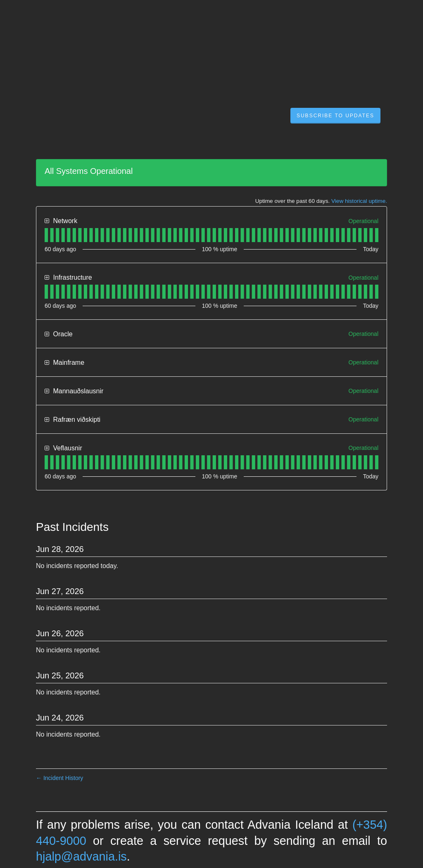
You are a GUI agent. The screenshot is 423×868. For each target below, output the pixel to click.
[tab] (46, 235)
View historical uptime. (359, 201)
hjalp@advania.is (81, 856)
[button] (335, 116)
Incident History (59, 778)
